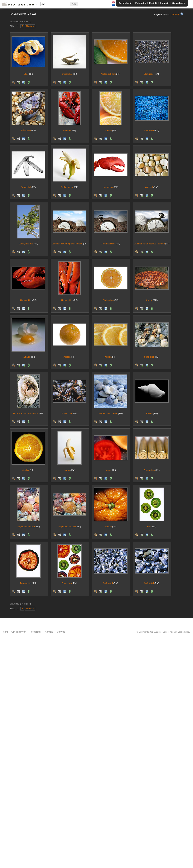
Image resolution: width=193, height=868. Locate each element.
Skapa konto (179, 3)
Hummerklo (108, 187)
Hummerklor (26, 300)
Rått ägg (26, 357)
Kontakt (153, 3)
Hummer (67, 130)
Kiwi (149, 527)
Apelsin (108, 130)
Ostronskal (67, 74)
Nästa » (30, 26)
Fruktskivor (67, 583)
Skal (26, 74)
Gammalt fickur (108, 244)
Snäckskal (149, 130)
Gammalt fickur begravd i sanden (67, 244)
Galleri (175, 15)
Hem (5, 632)
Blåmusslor (149, 74)
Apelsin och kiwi (108, 74)
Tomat (108, 470)
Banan (67, 470)
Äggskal (149, 187)
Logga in (165, 3)
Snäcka (149, 413)
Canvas (61, 632)
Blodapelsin (108, 300)
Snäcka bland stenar (108, 413)
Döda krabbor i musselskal (26, 413)
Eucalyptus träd (26, 244)
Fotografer (141, 3)
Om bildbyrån (125, 3)
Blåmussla (26, 130)
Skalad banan (67, 187)
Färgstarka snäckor (26, 527)
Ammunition (149, 470)
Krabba (149, 300)
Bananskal (26, 187)
